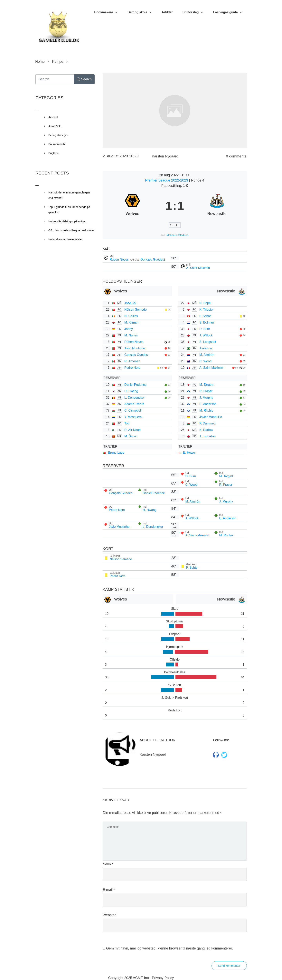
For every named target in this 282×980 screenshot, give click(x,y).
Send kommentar (229, 966)
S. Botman (207, 322)
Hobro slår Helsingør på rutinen (67, 221)
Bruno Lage (116, 453)
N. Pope (205, 303)
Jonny (129, 329)
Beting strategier (58, 135)
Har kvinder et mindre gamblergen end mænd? (69, 195)
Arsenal (53, 117)
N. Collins (131, 316)
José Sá (130, 303)
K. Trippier (207, 310)
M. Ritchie (206, 410)
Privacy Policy (163, 978)
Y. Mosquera (133, 417)
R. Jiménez (132, 361)
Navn (108, 864)
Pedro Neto (132, 368)
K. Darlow (206, 430)
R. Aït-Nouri (132, 430)
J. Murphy (206, 398)
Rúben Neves (120, 259)
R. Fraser (206, 391)
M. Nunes (131, 335)
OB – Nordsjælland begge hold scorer (71, 230)
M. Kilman (131, 322)
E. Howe (189, 453)
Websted (110, 915)
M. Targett (206, 385)
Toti (127, 423)
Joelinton (206, 348)
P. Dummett (207, 423)
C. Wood (205, 361)
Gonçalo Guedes (152, 259)
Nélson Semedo (136, 310)
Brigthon (53, 153)
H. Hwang (131, 391)
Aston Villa (55, 126)
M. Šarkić (131, 436)
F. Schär (205, 316)
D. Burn (205, 329)
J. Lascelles (208, 436)
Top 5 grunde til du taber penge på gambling (69, 210)
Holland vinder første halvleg (66, 239)
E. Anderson (208, 404)
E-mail (109, 890)
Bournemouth (57, 144)
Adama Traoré (134, 404)
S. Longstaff (208, 342)
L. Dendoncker (135, 398)
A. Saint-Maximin (198, 268)
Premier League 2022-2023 (167, 180)
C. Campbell (133, 410)
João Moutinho (135, 348)
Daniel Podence (135, 385)
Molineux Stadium (177, 235)
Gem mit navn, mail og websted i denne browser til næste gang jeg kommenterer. (169, 948)
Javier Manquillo (211, 417)
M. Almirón (207, 355)
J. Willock (206, 335)
